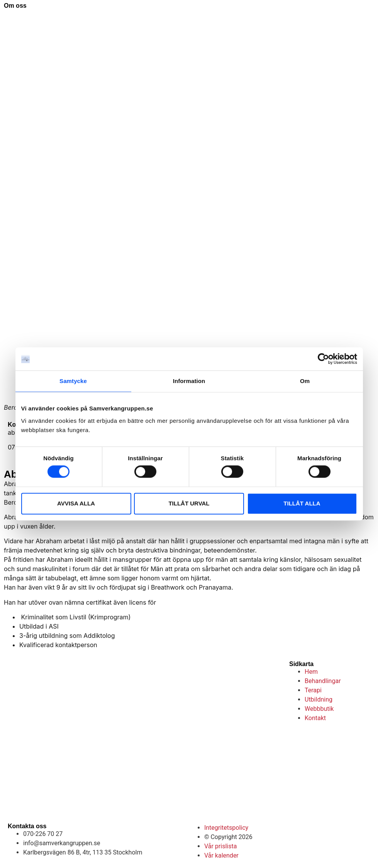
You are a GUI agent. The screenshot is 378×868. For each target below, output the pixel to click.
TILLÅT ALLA (302, 503)
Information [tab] (189, 381)
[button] (362, 19)
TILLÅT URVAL (189, 503)
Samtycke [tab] (73, 381)
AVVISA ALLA (76, 503)
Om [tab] (305, 381)
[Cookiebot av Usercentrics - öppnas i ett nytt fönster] (323, 359)
